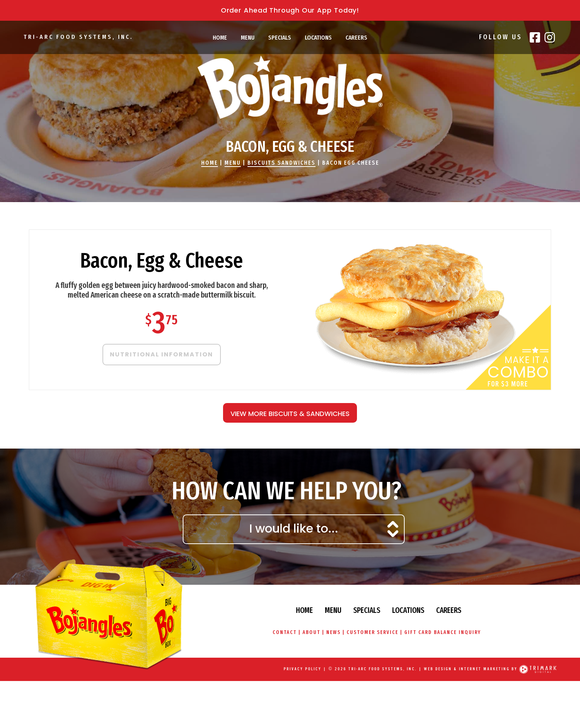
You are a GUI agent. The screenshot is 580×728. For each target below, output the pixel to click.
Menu (248, 38)
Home (220, 38)
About (311, 632)
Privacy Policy (303, 669)
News (333, 632)
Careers (356, 38)
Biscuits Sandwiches (281, 163)
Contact (284, 632)
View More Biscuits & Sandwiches (290, 414)
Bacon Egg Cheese (351, 163)
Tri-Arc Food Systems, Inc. (78, 37)
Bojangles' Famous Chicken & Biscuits (290, 87)
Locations (318, 38)
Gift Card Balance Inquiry (443, 632)
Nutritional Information (161, 354)
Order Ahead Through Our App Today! (290, 10)
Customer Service (372, 632)
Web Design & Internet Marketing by (471, 669)
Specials (280, 38)
